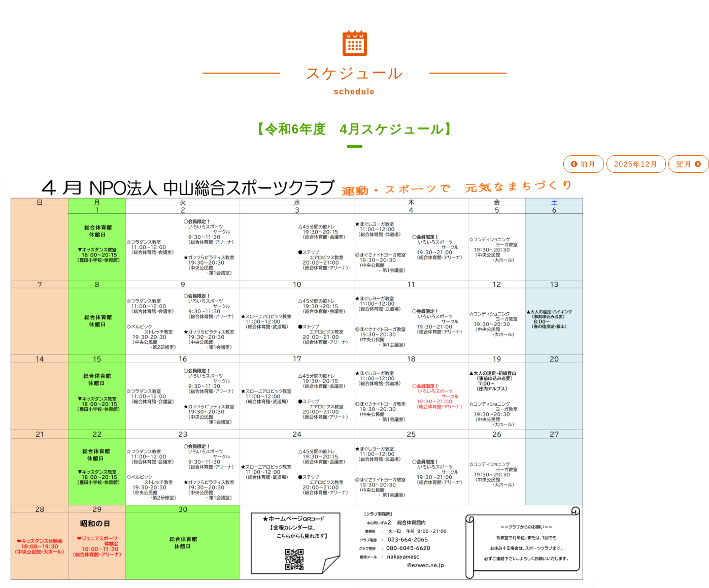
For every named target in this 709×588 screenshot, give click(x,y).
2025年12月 (636, 164)
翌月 (689, 164)
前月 (584, 164)
